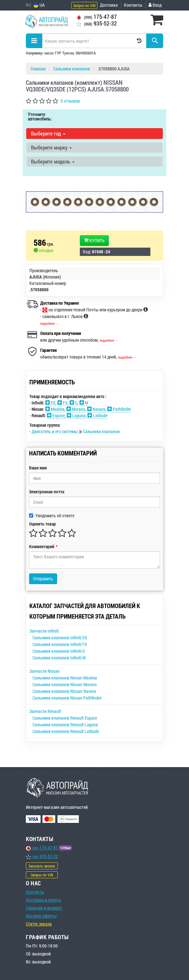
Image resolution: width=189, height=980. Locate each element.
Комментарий (43, 546)
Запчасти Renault (45, 711)
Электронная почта (47, 492)
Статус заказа (39, 924)
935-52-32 (97, 23)
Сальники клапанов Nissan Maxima (65, 678)
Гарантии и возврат (44, 908)
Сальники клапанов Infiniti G (59, 651)
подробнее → (50, 323)
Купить (94, 240)
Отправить (43, 579)
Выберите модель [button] (53, 161)
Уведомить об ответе (52, 515)
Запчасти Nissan (45, 671)
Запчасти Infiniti (44, 631)
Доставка (109, 5)
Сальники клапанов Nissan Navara (64, 691)
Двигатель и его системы (55, 431)
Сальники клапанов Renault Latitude (66, 731)
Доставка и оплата (43, 900)
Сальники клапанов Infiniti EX (60, 638)
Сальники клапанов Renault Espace (65, 718)
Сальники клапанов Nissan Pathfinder (67, 698)
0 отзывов (70, 101)
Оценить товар (42, 524)
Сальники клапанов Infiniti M (59, 658)
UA (39, 5)
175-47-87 (97, 17)
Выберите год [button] (48, 133)
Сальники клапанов (101, 431)
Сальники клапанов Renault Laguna (65, 725)
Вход (155, 5)
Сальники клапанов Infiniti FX (60, 644)
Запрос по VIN (84, 5)
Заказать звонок (42, 866)
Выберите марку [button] (51, 147)
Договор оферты (41, 916)
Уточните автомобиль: (40, 116)
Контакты (133, 5)
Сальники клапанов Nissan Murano (65, 684)
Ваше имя (38, 468)
